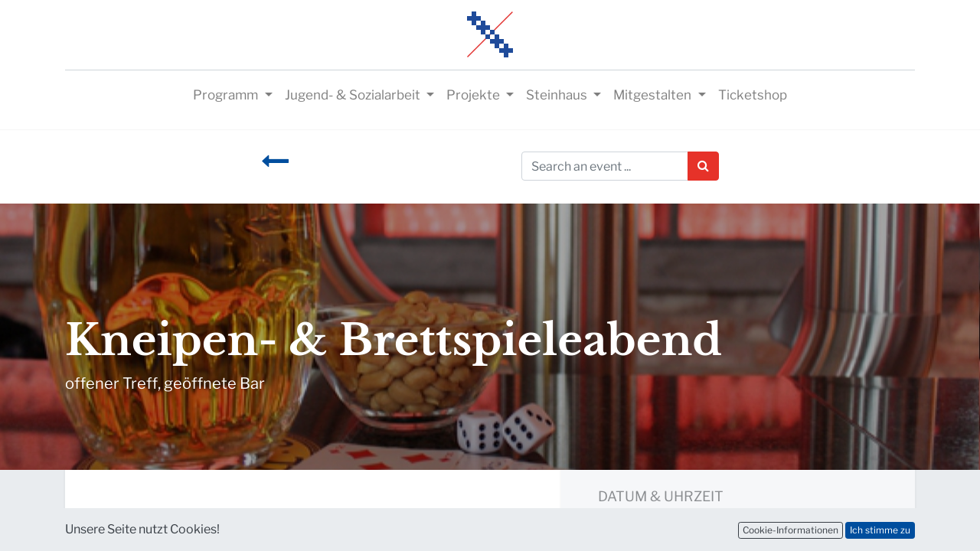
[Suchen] (703, 166)
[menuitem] (753, 96)
